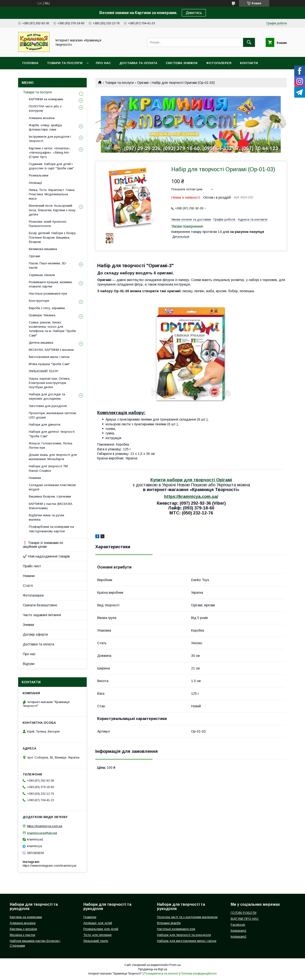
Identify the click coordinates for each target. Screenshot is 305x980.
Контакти (249, 63)
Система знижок (182, 63)
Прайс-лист (32, 566)
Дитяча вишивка (41, 343)
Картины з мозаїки (23, 929)
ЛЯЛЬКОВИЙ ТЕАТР (44, 371)
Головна (30, 63)
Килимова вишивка (43, 249)
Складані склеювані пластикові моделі (52, 487)
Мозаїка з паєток (23, 935)
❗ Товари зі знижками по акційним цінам (43, 545)
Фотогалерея (219, 63)
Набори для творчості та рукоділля (184, 935)
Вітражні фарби (169, 923)
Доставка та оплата (138, 63)
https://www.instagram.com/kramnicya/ (50, 866)
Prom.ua (175, 965)
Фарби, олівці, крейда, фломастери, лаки (46, 127)
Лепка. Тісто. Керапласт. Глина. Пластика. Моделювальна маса (52, 194)
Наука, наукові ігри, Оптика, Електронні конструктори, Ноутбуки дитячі (49, 383)
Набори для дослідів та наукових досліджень (47, 396)
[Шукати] (249, 42)
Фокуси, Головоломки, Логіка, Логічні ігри (51, 445)
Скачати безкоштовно (40, 605)
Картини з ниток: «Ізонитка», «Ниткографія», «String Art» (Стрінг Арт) (50, 153)
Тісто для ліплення (97, 935)
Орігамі (143, 83)
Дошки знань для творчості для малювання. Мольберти (53, 457)
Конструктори (39, 301)
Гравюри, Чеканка (42, 315)
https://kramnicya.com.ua (45, 826)
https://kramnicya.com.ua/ (191, 497)
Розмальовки (39, 175)
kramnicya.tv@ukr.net (42, 833)
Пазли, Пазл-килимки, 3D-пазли (48, 265)
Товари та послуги (65, 63)
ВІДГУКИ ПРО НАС (245, 919)
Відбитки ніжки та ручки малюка (46, 517)
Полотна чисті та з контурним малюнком (187, 917)
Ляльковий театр (96, 941)
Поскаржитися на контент (161, 974)
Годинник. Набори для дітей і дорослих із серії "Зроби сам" (51, 166)
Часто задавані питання (42, 615)
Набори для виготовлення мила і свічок (187, 941)
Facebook (238, 925)
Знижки (28, 625)
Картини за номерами (26, 917)
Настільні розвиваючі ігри (48, 294)
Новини (29, 576)
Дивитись (194, 13)
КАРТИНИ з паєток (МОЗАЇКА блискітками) (51, 506)
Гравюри (90, 917)
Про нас (103, 63)
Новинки (35, 478)
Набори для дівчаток (45, 425)
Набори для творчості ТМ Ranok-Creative (48, 468)
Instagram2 (239, 937)
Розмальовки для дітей (101, 929)
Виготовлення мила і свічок (49, 357)
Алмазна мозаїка (42, 118)
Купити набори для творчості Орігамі (191, 480)
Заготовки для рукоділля (48, 406)
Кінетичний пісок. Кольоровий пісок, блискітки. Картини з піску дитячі (52, 210)
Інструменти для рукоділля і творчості (50, 139)
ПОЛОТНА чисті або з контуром (45, 108)
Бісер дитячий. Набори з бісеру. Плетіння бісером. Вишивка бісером (53, 237)
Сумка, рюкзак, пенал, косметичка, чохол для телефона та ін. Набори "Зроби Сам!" (52, 329)
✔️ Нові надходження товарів (46, 556)
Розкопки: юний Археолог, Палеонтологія (48, 224)
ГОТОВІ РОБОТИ (244, 913)
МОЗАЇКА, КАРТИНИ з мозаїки (51, 350)
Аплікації (36, 183)
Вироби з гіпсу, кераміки (47, 308)
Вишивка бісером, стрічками (50, 496)
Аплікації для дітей (98, 923)
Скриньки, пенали (42, 275)
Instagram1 (239, 931)
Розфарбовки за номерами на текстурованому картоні (51, 529)
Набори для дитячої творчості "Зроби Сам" (52, 434)
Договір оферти (35, 634)
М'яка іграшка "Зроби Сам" (49, 364)
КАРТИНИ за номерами (46, 99)
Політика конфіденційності (198, 974)
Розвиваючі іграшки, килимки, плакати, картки (51, 284)
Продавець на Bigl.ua (152, 969)
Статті (28, 586)
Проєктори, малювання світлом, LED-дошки (53, 415)
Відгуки (29, 664)
